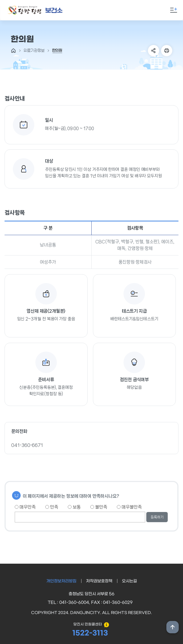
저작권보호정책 (99, 581)
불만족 (99, 507)
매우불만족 (129, 507)
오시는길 (129, 581)
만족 (52, 507)
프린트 (167, 51)
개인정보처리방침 (61, 581)
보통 (74, 507)
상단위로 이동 (173, 627)
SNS (154, 51)
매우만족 (25, 507)
